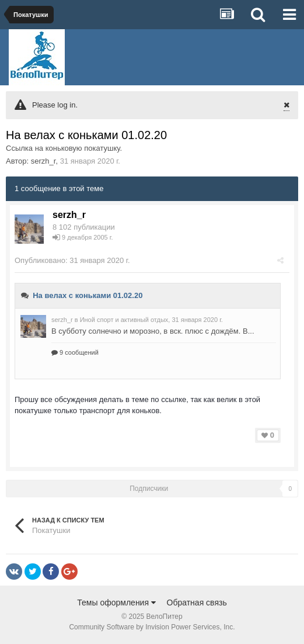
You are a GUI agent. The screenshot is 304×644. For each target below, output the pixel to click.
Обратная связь (197, 603)
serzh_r (43, 161)
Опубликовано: (72, 260)
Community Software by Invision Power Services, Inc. (152, 627)
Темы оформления (116, 603)
